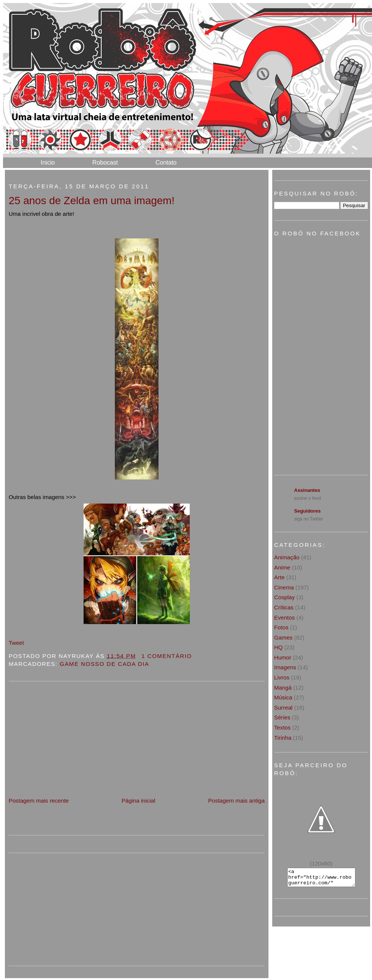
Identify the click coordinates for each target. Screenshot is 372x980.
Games (283, 637)
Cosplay (284, 597)
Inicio (48, 163)
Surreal (283, 708)
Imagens (285, 667)
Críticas (284, 607)
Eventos (284, 617)
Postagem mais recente (39, 801)
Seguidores (307, 511)
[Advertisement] (65, 743)
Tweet (16, 643)
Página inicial (139, 801)
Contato (166, 163)
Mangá (283, 688)
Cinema (284, 587)
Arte (279, 577)
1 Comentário (167, 656)
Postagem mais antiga (236, 801)
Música (283, 697)
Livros (282, 677)
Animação (287, 557)
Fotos (281, 627)
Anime (282, 567)
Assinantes (307, 490)
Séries (282, 717)
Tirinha (283, 738)
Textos (282, 727)
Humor (283, 657)
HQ (278, 647)
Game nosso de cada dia (105, 664)
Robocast (105, 163)
